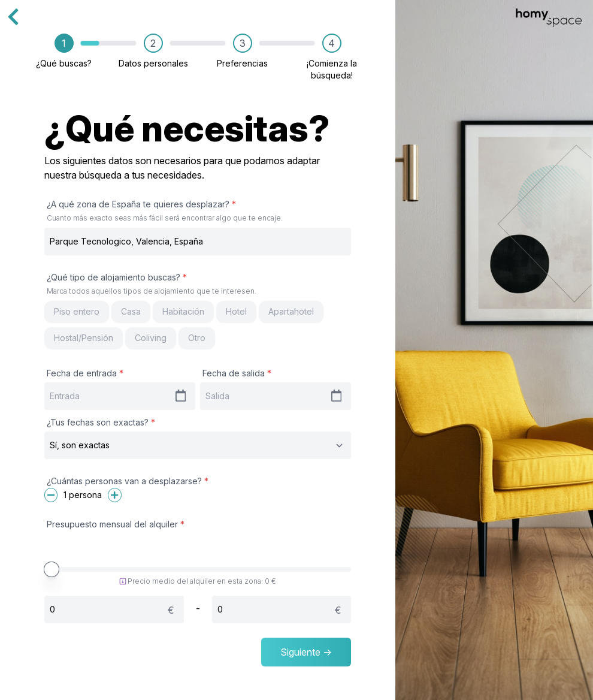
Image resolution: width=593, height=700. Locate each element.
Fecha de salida (237, 373)
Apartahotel (291, 311)
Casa (131, 311)
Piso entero (77, 311)
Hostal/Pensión (84, 338)
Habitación (183, 311)
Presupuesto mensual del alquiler (116, 524)
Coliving (151, 338)
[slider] (52, 569)
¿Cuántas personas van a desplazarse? (128, 481)
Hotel (236, 311)
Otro (197, 338)
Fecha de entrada (85, 373)
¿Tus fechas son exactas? (101, 422)
